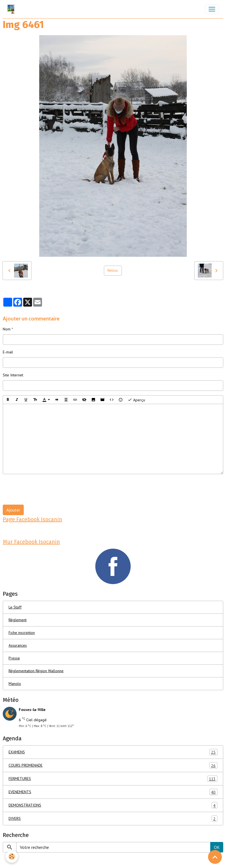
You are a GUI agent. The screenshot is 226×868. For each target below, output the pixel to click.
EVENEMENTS (113, 792)
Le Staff (15, 607)
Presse (14, 658)
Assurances (18, 645)
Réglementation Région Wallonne (36, 671)
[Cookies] (12, 857)
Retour (113, 270)
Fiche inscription (22, 633)
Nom (7, 329)
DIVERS (113, 819)
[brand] (12, 9)
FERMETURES (113, 779)
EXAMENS (113, 752)
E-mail (8, 352)
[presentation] (45, 489)
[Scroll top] (215, 857)
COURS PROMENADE (113, 765)
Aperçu (136, 400)
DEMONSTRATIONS (113, 805)
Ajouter (13, 510)
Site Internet (13, 375)
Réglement (18, 620)
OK (217, 847)
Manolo (15, 684)
